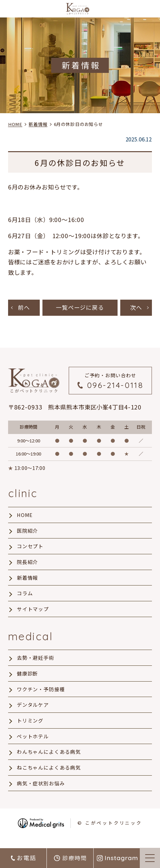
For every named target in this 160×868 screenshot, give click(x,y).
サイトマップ (33, 614)
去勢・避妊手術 (36, 663)
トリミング (30, 729)
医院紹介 (28, 532)
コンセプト (30, 549)
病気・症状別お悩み (41, 794)
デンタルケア (33, 712)
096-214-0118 (115, 386)
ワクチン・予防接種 (41, 696)
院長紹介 (28, 565)
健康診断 (28, 680)
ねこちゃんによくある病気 (49, 777)
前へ (24, 308)
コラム (25, 598)
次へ (136, 308)
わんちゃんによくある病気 (49, 761)
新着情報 (28, 581)
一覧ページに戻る (80, 308)
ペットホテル (33, 745)
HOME (25, 516)
